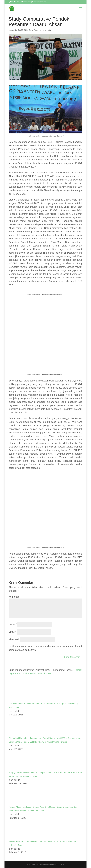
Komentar (45, 597)
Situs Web (14, 639)
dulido (14, 30)
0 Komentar (47, 30)
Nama (13, 624)
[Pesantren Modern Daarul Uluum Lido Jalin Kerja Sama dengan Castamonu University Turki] (18, 838)
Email (12, 632)
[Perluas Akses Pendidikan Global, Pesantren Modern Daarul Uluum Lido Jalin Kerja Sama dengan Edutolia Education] (18, 803)
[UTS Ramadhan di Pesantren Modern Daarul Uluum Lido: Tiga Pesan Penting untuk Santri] (18, 700)
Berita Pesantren (35, 30)
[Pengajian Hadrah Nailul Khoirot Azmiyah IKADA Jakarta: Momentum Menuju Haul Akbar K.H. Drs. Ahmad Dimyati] (18, 769)
